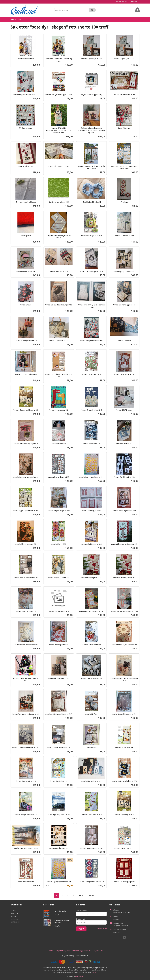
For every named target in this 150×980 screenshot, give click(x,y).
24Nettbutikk (79, 976)
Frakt (51, 951)
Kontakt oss (15, 922)
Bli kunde (14, 913)
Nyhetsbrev (98, 951)
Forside (13, 19)
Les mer (94, 972)
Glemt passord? (102, 929)
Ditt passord (81, 919)
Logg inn (14, 919)
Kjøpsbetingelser (63, 951)
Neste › (81, 895)
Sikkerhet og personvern (82, 951)
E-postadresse (81, 910)
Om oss (14, 916)
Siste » (91, 895)
